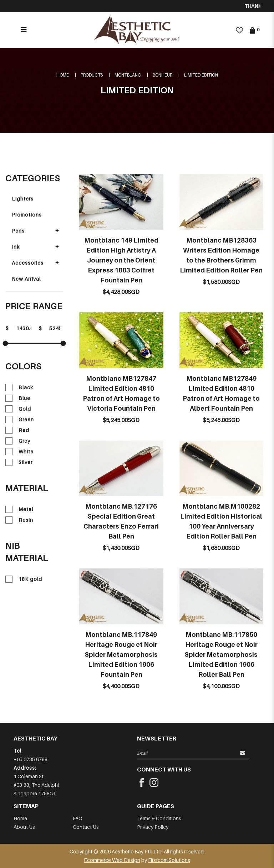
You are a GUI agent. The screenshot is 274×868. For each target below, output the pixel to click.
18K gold (24, 579)
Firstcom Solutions (169, 860)
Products (92, 75)
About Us (24, 827)
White (19, 452)
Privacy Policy (153, 827)
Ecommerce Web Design (112, 860)
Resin (19, 520)
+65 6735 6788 (31, 759)
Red (17, 430)
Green (20, 420)
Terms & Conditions (159, 818)
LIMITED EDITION (201, 75)
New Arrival (26, 279)
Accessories (28, 263)
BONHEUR (163, 75)
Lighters (23, 199)
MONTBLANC (128, 75)
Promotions (27, 215)
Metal (19, 509)
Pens (18, 231)
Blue (18, 398)
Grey (18, 441)
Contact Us (86, 827)
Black (19, 388)
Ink (16, 247)
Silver (19, 462)
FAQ (78, 818)
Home (63, 75)
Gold (18, 409)
